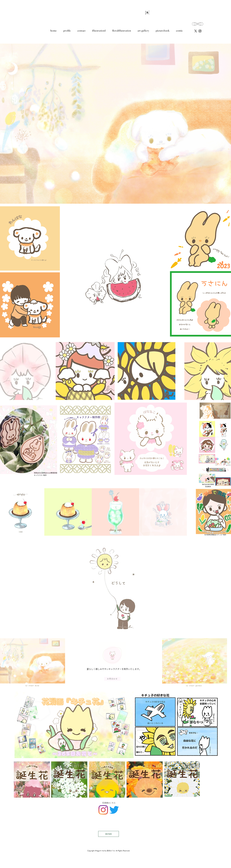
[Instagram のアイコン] (200, 31)
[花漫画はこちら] (109, 803)
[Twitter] (114, 810)
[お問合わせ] (112, 679)
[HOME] (109, 834)
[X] (196, 31)
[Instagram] (103, 810)
